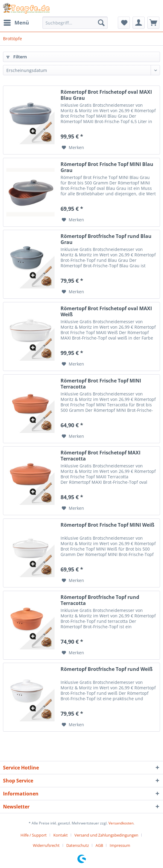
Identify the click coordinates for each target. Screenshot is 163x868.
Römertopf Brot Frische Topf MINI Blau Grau (107, 167)
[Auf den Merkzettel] (73, 148)
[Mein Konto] (139, 23)
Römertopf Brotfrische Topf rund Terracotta (100, 600)
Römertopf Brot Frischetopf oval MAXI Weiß (106, 311)
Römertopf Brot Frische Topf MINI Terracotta (101, 384)
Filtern (17, 57)
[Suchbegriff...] (75, 23)
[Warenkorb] (153, 23)
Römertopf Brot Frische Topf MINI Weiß (107, 525)
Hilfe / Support (34, 835)
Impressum (120, 845)
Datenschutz (78, 845)
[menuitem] (16, 23)
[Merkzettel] (124, 23)
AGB (99, 845)
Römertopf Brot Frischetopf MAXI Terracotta (100, 456)
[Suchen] (101, 23)
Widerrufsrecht (46, 845)
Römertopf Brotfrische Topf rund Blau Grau (106, 239)
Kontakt (61, 835)
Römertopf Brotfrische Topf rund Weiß (107, 669)
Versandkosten (121, 823)
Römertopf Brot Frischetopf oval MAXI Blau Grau (106, 95)
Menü (16, 22)
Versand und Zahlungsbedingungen (106, 835)
